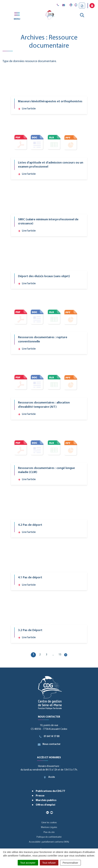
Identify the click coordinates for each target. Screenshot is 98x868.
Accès (49, 777)
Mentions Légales (49, 827)
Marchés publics (46, 800)
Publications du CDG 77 (50, 791)
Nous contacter (49, 744)
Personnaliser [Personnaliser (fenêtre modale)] (70, 863)
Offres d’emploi (46, 805)
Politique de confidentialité (49, 837)
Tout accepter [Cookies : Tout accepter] (28, 863)
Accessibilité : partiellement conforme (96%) (49, 842)
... (53, 655)
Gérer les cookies (49, 823)
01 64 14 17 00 (49, 737)
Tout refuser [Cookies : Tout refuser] (49, 863)
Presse (40, 796)
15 (60, 655)
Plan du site (49, 832)
